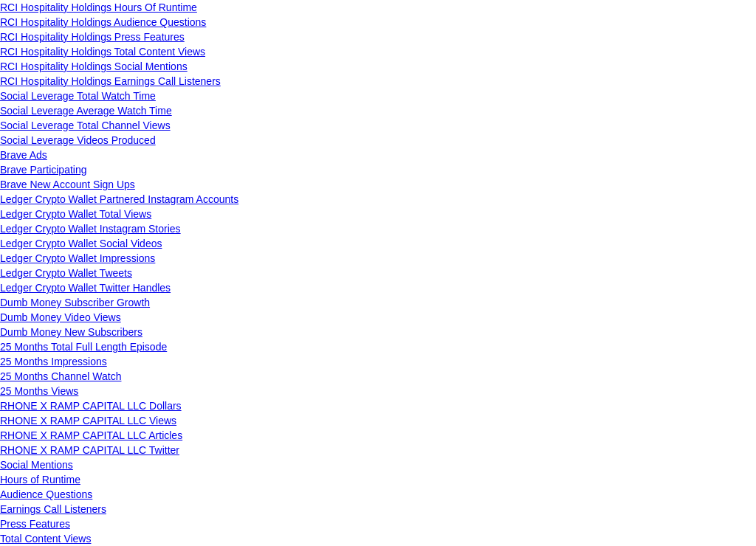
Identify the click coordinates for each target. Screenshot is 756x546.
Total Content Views (45, 539)
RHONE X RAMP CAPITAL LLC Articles (91, 435)
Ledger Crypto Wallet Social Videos (81, 243)
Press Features (35, 524)
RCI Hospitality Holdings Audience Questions (103, 22)
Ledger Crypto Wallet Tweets (66, 273)
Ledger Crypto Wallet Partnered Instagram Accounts (119, 199)
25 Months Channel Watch (61, 376)
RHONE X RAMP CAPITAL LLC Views (88, 421)
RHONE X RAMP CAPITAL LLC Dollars (91, 406)
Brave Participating (44, 170)
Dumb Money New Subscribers (71, 332)
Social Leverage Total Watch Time (78, 96)
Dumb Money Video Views (61, 317)
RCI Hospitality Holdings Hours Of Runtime (99, 7)
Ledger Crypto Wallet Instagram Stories (90, 229)
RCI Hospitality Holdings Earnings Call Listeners (110, 81)
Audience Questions (46, 494)
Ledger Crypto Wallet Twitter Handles (85, 288)
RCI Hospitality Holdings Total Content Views (103, 52)
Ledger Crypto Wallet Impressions (78, 258)
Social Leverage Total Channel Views (85, 125)
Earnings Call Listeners (53, 509)
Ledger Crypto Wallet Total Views (76, 214)
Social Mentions (37, 465)
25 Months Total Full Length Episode (83, 347)
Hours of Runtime (40, 480)
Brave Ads (24, 155)
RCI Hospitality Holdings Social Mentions (94, 66)
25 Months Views (39, 391)
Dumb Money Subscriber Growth (75, 303)
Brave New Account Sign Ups (68, 184)
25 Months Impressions (54, 362)
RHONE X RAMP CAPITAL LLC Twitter (90, 450)
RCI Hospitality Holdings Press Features (92, 37)
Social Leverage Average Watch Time (86, 111)
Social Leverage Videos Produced (78, 140)
